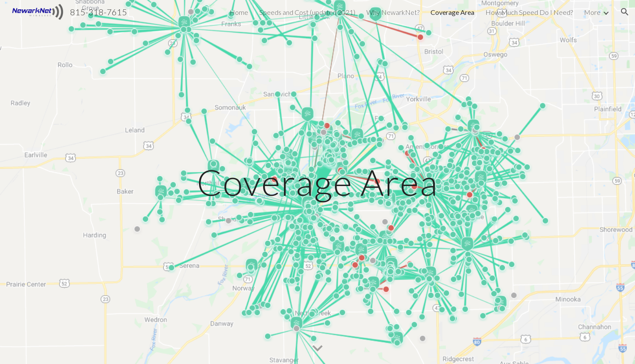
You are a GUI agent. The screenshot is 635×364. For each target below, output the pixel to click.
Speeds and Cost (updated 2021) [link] (307, 12)
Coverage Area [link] (452, 12)
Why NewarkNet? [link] (393, 12)
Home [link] (239, 12)
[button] (625, 12)
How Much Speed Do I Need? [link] (529, 12)
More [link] (592, 12)
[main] (317, 182)
